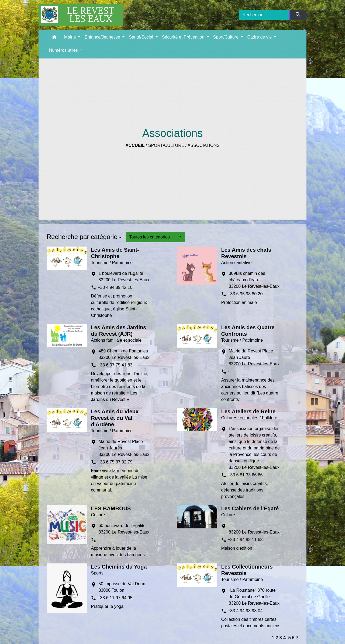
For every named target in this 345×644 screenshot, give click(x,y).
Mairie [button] (71, 37)
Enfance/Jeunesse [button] (103, 37)
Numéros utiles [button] (64, 50)
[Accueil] (81, 15)
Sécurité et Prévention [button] (184, 37)
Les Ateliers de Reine (248, 411)
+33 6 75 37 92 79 (115, 462)
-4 (284, 638)
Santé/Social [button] (142, 37)
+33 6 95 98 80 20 (245, 294)
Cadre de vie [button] (260, 37)
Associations (204, 145)
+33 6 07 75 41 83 (115, 365)
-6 (293, 638)
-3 (280, 638)
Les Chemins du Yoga (119, 567)
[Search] (264, 15)
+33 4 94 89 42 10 (115, 287)
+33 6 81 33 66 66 (245, 475)
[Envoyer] (298, 15)
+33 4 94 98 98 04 (245, 611)
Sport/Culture (166, 145)
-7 (296, 638)
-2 (276, 638)
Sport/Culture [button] (227, 37)
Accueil (135, 145)
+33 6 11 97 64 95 (115, 598)
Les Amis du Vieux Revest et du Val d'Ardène (115, 418)
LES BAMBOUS (111, 508)
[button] (54, 38)
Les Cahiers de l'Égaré (250, 508)
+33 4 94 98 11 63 (245, 540)
